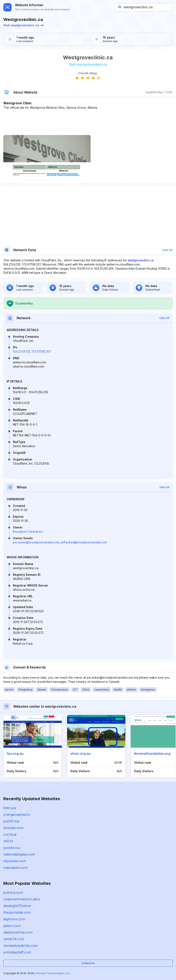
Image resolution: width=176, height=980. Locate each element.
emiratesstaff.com (17, 952)
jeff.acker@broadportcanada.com (84, 542)
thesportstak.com (17, 912)
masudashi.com (15, 868)
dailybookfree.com (18, 932)
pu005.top (11, 821)
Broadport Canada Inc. (28, 531)
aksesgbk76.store (17, 906)
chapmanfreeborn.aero (22, 899)
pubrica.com (13, 892)
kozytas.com (13, 828)
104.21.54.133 (21, 351)
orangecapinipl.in (17, 814)
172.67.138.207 (41, 351)
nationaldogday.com (19, 854)
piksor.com (12, 926)
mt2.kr (8, 841)
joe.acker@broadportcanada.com (36, 542)
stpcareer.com (15, 861)
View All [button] (167, 250)
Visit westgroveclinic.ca (23, 25)
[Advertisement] (88, 122)
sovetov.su (12, 848)
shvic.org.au (81, 754)
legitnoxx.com (14, 919)
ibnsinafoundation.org (152, 754)
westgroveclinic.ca (141, 260)
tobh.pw (10, 808)
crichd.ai (10, 834)
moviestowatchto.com (21, 946)
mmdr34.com (14, 939)
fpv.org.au (15, 754)
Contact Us (88, 963)
